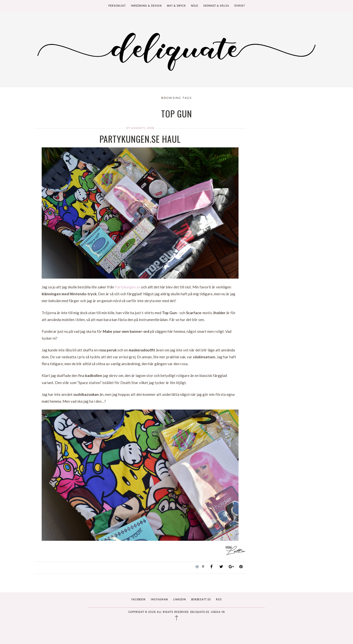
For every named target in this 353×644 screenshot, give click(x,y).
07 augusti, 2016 (140, 128)
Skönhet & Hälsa (216, 6)
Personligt (117, 6)
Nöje (195, 6)
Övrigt (240, 6)
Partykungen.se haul (140, 139)
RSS (219, 599)
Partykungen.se (127, 287)
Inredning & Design (146, 6)
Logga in (218, 612)
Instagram (159, 599)
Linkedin (180, 599)
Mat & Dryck (176, 6)
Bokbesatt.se (201, 599)
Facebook (139, 599)
